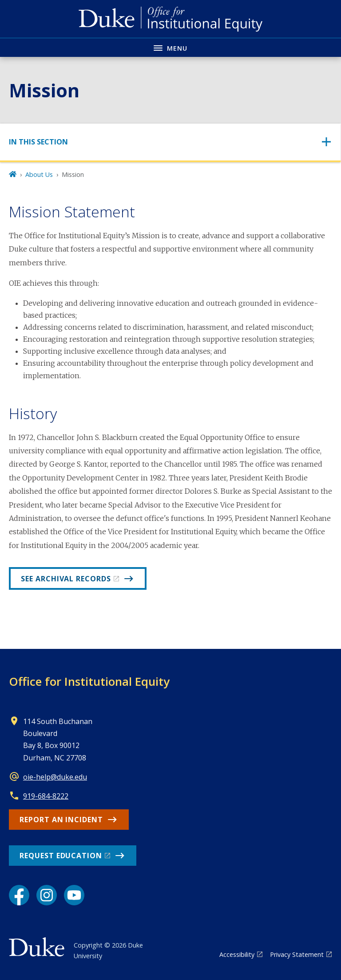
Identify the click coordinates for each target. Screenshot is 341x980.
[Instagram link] (47, 895)
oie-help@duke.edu (55, 777)
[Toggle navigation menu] (170, 47)
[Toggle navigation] (170, 142)
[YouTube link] (74, 895)
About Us (39, 174)
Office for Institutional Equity (89, 681)
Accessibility (237, 954)
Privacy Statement (297, 954)
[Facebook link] (19, 895)
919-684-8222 (46, 796)
